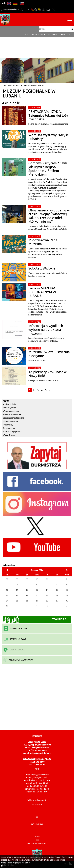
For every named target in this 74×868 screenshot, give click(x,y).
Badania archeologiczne (13, 418)
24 (7, 601)
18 (17, 595)
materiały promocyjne (37, 844)
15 (57, 590)
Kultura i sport (16, 85)
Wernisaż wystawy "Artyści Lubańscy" (49, 137)
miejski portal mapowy (18, 660)
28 (47, 601)
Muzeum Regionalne (35, 85)
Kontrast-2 (43, 10)
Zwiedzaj (36, 619)
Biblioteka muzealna (12, 415)
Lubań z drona (14, 650)
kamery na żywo (15, 639)
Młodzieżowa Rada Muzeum (43, 242)
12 (27, 590)
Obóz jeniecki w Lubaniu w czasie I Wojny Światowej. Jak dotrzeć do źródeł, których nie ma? (49, 216)
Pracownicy (8, 425)
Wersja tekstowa (48, 10)
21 (47, 595)
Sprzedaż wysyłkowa (12, 432)
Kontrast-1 (40, 10)
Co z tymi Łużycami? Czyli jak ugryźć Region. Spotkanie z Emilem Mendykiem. (48, 169)
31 (7, 606)
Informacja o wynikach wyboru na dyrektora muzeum (46, 330)
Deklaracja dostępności (37, 800)
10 (7, 590)
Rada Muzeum (9, 428)
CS (22, 3)
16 (67, 590)
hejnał (37, 836)
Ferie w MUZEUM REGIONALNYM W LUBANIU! (42, 292)
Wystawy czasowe (11, 411)
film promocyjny (15, 628)
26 (27, 601)
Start (5, 85)
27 (37, 601)
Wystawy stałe (9, 408)
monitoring (38, 35)
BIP (27, 35)
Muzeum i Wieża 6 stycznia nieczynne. (49, 354)
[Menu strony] (70, 21)
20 (37, 595)
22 (57, 595)
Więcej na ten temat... (22, 863)
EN (9, 3)
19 (27, 595)
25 (17, 601)
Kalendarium (51, 35)
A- (29, 10)
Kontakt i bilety (9, 404)
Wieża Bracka (9, 435)
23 (67, 595)
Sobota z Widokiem (43, 268)
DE (15, 3)
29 (57, 601)
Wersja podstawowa (32, 10)
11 (17, 590)
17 (7, 595)
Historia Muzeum (10, 421)
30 (67, 601)
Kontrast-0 (36, 10)
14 (47, 590)
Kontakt (66, 35)
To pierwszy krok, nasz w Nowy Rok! (48, 374)
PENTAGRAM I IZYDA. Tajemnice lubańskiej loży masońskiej (48, 115)
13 (37, 590)
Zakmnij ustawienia (54, 10)
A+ (22, 10)
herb (37, 840)
